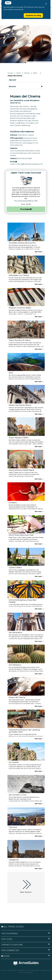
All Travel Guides (12, 927)
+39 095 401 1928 (25, 158)
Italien (18, 73)
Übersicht (12, 80)
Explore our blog (33, 15)
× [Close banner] (46, 4)
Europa (10, 73)
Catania (27, 73)
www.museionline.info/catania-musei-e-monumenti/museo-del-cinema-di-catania (25, 153)
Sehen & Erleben (37, 73)
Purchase (26, 209)
